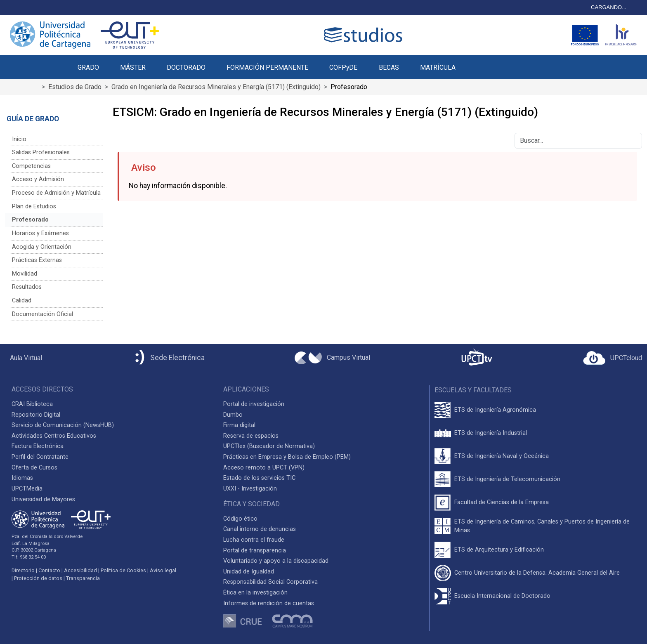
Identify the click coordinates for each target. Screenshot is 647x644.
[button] (476, 63)
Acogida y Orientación (42, 247)
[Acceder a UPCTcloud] (613, 358)
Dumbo (233, 415)
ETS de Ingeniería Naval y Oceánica (502, 456)
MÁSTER (133, 67)
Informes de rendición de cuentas (269, 603)
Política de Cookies (123, 570)
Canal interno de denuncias (260, 529)
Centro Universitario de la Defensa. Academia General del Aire (537, 573)
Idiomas (22, 478)
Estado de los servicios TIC (259, 478)
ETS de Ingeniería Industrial (491, 433)
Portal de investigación (254, 404)
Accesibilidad (80, 570)
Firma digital (239, 425)
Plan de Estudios (34, 206)
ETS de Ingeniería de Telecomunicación (507, 479)
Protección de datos (38, 578)
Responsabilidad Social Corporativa (270, 582)
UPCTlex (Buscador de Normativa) (269, 446)
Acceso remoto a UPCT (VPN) (264, 468)
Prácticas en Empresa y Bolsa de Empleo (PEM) (287, 457)
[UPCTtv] (477, 358)
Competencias (31, 166)
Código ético (240, 519)
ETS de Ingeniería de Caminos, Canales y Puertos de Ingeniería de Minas (542, 526)
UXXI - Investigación (250, 489)
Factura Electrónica (38, 446)
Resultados (27, 287)
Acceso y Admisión (38, 179)
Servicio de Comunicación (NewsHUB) (63, 425)
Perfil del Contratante (40, 457)
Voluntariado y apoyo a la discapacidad (276, 561)
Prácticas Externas (37, 260)
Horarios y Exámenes (40, 233)
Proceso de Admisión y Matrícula (56, 193)
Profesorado (30, 220)
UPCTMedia (27, 489)
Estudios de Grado (75, 87)
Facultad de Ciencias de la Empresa (502, 502)
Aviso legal (163, 570)
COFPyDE (343, 67)
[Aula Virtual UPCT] (24, 358)
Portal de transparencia (255, 551)
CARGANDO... (609, 7)
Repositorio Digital (36, 415)
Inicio (19, 139)
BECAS (389, 67)
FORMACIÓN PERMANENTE (267, 67)
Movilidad (25, 274)
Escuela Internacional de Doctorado (502, 596)
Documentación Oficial (43, 314)
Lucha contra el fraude (254, 540)
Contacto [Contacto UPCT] (49, 570)
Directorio (23, 570)
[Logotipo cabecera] (365, 35)
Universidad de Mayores (43, 499)
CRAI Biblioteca (32, 404)
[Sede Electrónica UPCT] (168, 358)
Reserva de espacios (251, 436)
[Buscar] (578, 141)
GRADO (88, 67)
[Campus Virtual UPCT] (332, 358)
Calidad (22, 301)
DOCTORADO (186, 67)
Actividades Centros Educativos (54, 436)
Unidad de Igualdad (249, 572)
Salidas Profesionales (41, 152)
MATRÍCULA (438, 67)
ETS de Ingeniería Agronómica (495, 410)
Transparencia (83, 578)
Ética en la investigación (255, 593)
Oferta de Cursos (34, 468)
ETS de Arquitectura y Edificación (499, 550)
